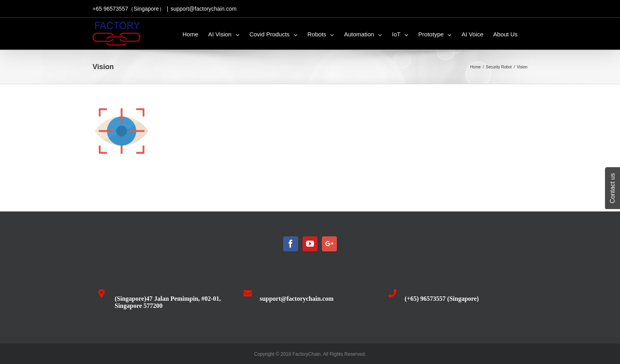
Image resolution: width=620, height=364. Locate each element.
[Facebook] (291, 244)
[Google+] (329, 244)
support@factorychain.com (203, 9)
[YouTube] (310, 244)
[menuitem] (191, 34)
